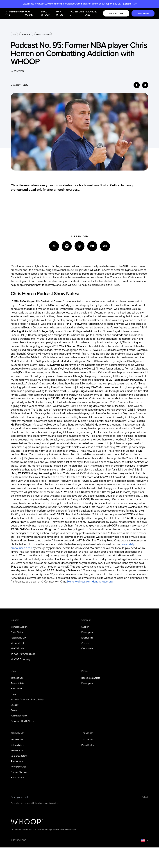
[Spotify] (67, 246)
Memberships (16, 13)
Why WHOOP (60, 13)
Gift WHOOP (17, 751)
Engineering (87, 638)
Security (15, 705)
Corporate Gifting (19, 756)
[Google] (54, 246)
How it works (29, 13)
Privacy (14, 694)
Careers (85, 643)
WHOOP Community (21, 659)
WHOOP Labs (18, 648)
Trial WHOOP (45, 13)
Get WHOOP (17, 740)
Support (85, 627)
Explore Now (130, 4)
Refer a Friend (18, 745)
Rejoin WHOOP (18, 638)
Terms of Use (17, 678)
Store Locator (17, 778)
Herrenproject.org (102, 581)
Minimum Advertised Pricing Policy (27, 700)
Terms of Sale (17, 683)
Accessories (77, 13)
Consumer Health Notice (23, 721)
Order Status (17, 632)
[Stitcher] (105, 246)
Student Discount (19, 772)
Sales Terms (17, 689)
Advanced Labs (91, 13)
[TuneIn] (92, 246)
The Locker (87, 740)
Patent (14, 710)
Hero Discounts (18, 767)
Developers (87, 632)
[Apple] (79, 246)
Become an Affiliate (91, 678)
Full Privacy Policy (19, 716)
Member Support (19, 627)
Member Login (18, 643)
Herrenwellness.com (79, 581)
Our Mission (87, 648)
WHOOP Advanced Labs (23, 654)
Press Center (88, 745)
